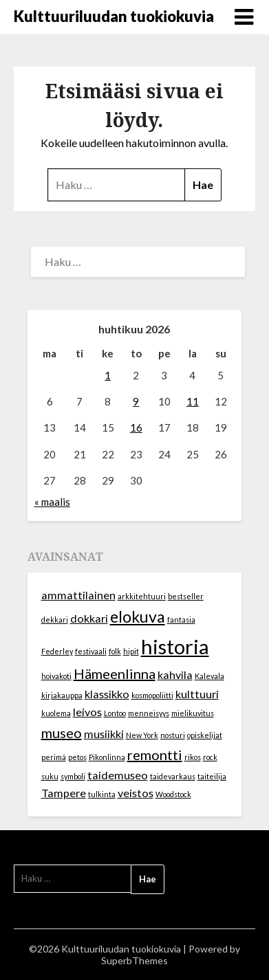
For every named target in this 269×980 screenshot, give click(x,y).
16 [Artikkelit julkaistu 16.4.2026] (136, 427)
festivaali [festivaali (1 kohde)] (91, 651)
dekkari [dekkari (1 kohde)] (55, 620)
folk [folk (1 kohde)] (115, 651)
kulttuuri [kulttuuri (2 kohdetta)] (197, 694)
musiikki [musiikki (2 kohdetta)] (104, 734)
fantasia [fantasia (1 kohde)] (181, 620)
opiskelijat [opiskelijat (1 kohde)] (205, 735)
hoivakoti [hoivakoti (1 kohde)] (56, 676)
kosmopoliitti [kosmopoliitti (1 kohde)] (152, 695)
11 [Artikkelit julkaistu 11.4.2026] (193, 401)
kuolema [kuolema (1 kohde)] (56, 713)
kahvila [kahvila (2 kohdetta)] (175, 675)
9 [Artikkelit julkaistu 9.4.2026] (136, 401)
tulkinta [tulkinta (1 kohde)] (102, 794)
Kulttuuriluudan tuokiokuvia (114, 16)
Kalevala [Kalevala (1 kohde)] (209, 676)
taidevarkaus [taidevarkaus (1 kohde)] (173, 776)
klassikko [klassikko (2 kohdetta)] (107, 694)
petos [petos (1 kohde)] (77, 757)
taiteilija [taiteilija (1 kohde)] (212, 776)
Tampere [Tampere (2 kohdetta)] (64, 793)
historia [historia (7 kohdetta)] (175, 646)
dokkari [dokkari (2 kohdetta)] (89, 618)
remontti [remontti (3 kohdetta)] (155, 755)
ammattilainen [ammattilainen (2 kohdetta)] (78, 595)
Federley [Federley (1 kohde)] (57, 651)
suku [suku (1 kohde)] (50, 776)
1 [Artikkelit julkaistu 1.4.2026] (108, 375)
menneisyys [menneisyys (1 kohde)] (149, 713)
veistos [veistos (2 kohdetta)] (136, 793)
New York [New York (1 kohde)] (142, 735)
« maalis (52, 502)
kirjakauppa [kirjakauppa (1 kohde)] (62, 695)
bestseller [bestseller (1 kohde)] (186, 596)
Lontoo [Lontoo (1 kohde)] (115, 713)
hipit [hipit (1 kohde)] (131, 651)
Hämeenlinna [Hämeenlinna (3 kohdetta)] (115, 673)
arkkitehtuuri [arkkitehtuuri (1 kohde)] (142, 596)
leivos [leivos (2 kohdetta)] (87, 712)
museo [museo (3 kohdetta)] (62, 733)
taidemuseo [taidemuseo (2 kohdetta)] (118, 775)
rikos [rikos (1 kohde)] (193, 757)
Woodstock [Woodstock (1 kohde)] (173, 794)
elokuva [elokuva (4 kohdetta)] (138, 616)
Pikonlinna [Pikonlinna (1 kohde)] (107, 757)
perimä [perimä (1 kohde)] (54, 757)
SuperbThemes (134, 960)
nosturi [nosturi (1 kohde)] (173, 735)
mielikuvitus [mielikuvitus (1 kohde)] (193, 713)
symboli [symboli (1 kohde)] (73, 776)
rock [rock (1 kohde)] (210, 757)
